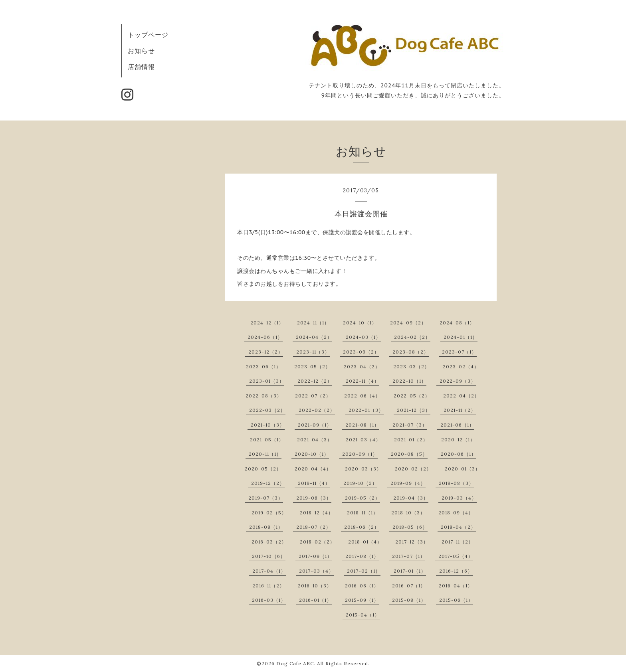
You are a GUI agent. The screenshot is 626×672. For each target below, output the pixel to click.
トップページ (148, 35)
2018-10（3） (408, 513)
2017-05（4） (456, 556)
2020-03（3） (363, 469)
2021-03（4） (363, 440)
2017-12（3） (412, 542)
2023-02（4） (461, 367)
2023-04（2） (362, 367)
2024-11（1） (313, 323)
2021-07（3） (410, 425)
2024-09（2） (408, 323)
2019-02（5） (269, 513)
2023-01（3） (267, 381)
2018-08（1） (266, 527)
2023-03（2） (411, 367)
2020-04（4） (313, 469)
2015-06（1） (456, 600)
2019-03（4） (459, 498)
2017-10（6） (269, 556)
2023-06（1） (263, 367)
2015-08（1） (409, 600)
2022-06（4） (362, 396)
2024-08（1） (457, 323)
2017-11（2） (458, 542)
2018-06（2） (362, 527)
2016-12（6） (456, 571)
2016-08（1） (362, 586)
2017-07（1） (409, 556)
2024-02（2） (412, 337)
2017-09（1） (315, 556)
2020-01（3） (463, 469)
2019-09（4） (408, 483)
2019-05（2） (363, 498)
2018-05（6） (410, 527)
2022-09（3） (458, 381)
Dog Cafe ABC (295, 663)
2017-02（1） (364, 571)
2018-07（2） (314, 527)
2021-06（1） (457, 425)
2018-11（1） (363, 513)
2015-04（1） (363, 615)
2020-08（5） (409, 454)
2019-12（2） (268, 483)
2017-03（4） (316, 571)
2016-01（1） (315, 600)
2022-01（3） (366, 410)
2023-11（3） (313, 352)
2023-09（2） (361, 352)
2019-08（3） (456, 483)
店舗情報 (141, 67)
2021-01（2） (411, 440)
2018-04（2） (458, 527)
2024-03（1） (363, 337)
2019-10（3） (360, 483)
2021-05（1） (267, 440)
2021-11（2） (460, 410)
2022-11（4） (363, 381)
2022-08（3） (264, 396)
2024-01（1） (461, 337)
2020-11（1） (265, 454)
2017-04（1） (269, 571)
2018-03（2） (269, 542)
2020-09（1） (360, 454)
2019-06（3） (314, 498)
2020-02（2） (413, 469)
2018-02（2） (317, 542)
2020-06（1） (459, 454)
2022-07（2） (313, 396)
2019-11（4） (314, 483)
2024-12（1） (267, 323)
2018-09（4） (456, 513)
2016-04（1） (456, 586)
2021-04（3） (315, 440)
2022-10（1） (409, 381)
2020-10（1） (312, 454)
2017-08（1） (362, 556)
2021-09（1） (315, 425)
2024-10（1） (360, 323)
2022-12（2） (315, 381)
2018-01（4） (365, 542)
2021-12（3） (414, 410)
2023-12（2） (266, 352)
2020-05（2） (263, 469)
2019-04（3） (411, 498)
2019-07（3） (266, 498)
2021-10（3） (268, 425)
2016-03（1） (269, 600)
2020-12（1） (458, 440)
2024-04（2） (314, 337)
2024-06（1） (265, 337)
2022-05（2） (412, 396)
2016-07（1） (409, 586)
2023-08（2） (411, 352)
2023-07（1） (459, 352)
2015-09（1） (362, 600)
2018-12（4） (317, 513)
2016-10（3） (315, 586)
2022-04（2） (461, 396)
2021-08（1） (362, 425)
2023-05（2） (312, 367)
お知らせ (141, 51)
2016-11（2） (268, 586)
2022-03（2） (267, 410)
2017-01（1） (410, 571)
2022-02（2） (317, 410)
